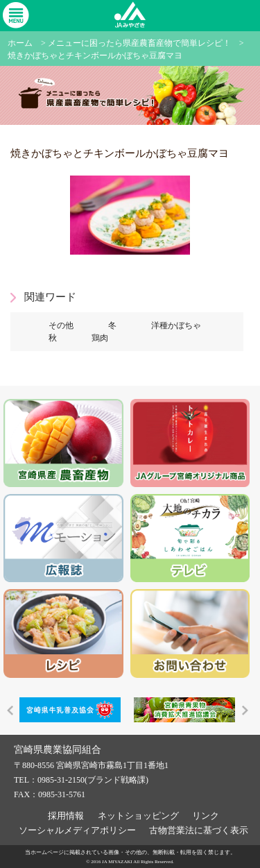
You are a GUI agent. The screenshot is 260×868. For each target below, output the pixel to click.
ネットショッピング (138, 816)
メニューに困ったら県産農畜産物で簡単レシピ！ (139, 43)
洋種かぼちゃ (176, 325)
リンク (206, 816)
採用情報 (66, 816)
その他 (61, 325)
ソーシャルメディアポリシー (77, 830)
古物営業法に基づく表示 (199, 830)
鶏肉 (100, 338)
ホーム (20, 43)
